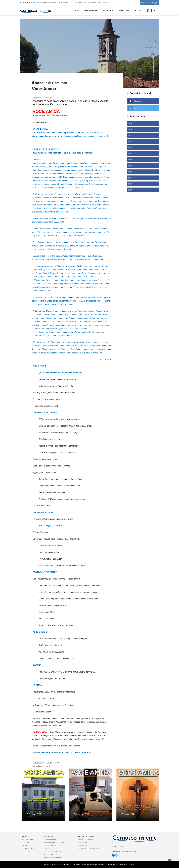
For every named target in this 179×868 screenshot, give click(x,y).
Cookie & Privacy (29, 848)
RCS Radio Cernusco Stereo (90, 848)
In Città (47, 848)
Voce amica (83, 842)
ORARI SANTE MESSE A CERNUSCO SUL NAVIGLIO (50, 3)
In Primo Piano (28, 839)
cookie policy (123, 865)
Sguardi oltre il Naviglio (53, 851)
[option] (51, 3)
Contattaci (26, 851)
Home (77, 11)
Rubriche (108, 11)
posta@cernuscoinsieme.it (124, 851)
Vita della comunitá (86, 839)
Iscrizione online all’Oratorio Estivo (88, 3)
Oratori (138, 11)
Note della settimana (53, 857)
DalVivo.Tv (83, 845)
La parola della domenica (54, 842)
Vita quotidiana (50, 845)
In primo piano (91, 11)
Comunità (26, 842)
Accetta (133, 865)
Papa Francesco (51, 854)
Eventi (24, 845)
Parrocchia (123, 11)
